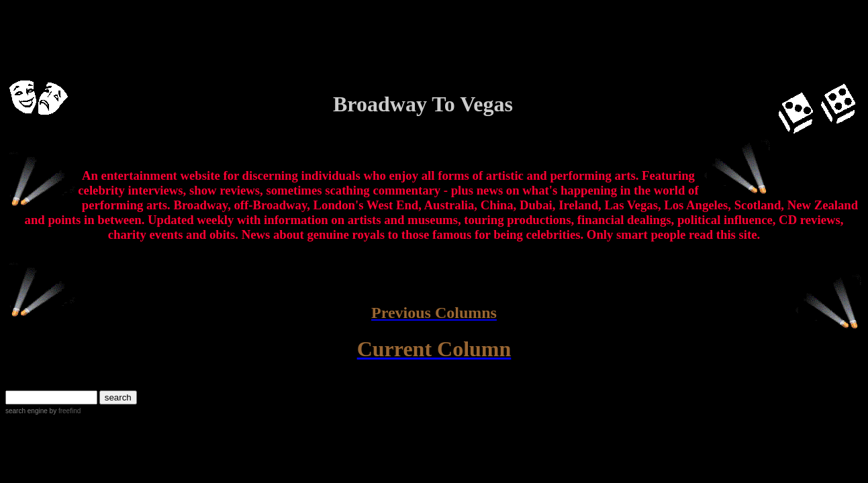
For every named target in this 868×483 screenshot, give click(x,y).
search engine (27, 411)
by (64, 411)
